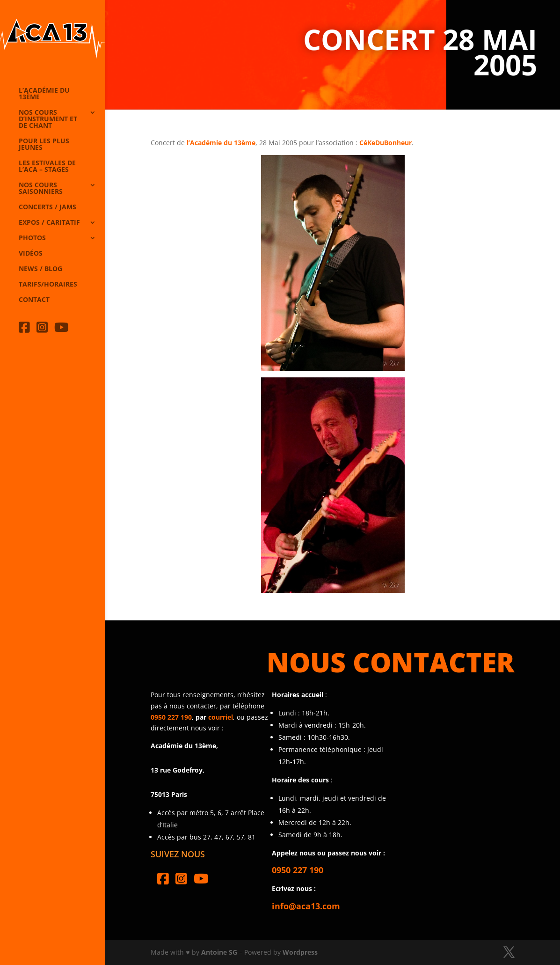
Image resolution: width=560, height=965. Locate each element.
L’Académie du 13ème (44, 94)
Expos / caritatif (49, 223)
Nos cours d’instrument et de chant (48, 119)
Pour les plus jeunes (44, 145)
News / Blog (40, 269)
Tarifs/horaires (48, 285)
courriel (221, 717)
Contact (34, 300)
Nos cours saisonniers (41, 189)
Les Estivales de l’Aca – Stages (47, 167)
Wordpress (300, 952)
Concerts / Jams (47, 207)
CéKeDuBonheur (385, 143)
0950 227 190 (171, 717)
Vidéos (31, 254)
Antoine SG (219, 952)
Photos (32, 238)
